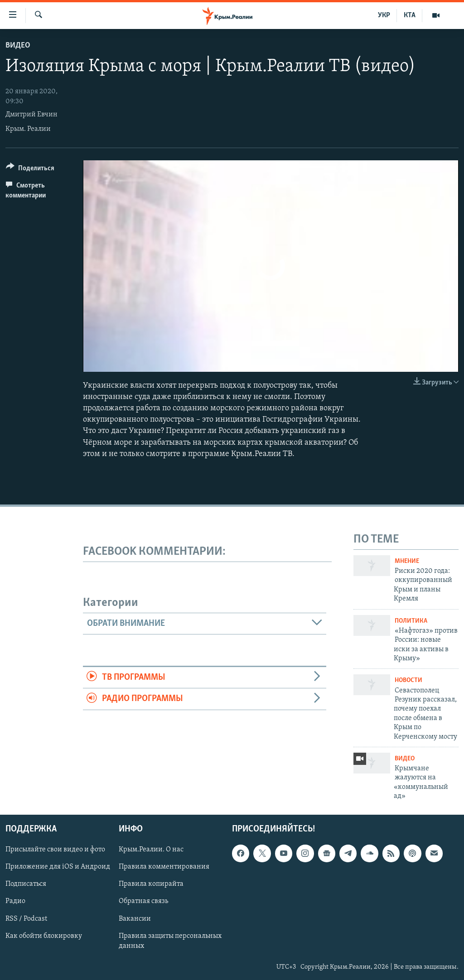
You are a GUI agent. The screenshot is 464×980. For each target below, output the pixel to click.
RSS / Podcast (26, 918)
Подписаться (26, 884)
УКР (384, 15)
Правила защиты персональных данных (170, 941)
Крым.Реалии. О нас (151, 850)
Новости (408, 680)
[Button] (30, 170)
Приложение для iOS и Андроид (58, 867)
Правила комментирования (164, 867)
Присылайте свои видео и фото (55, 850)
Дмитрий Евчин (31, 115)
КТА (410, 15)
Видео (18, 46)
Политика (411, 621)
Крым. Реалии (28, 129)
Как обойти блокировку (44, 936)
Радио (15, 901)
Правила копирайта (151, 884)
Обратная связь (143, 901)
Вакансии (135, 918)
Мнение (407, 561)
